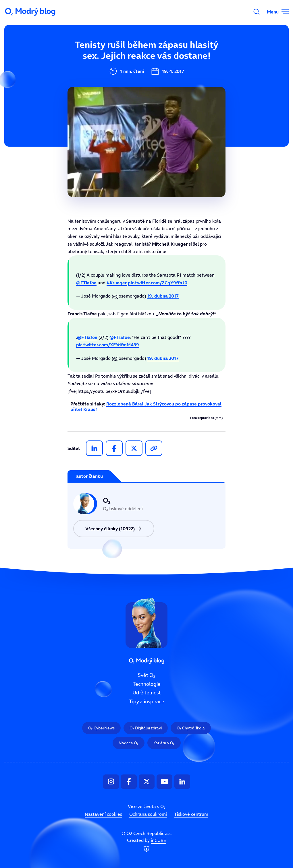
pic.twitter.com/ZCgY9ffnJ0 (158, 283)
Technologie (147, 684)
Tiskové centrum (191, 814)
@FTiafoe (86, 283)
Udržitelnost (147, 693)
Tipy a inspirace (147, 702)
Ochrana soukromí (148, 814)
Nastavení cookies (103, 814)
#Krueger (117, 283)
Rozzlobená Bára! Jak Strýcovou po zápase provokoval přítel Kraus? (146, 406)
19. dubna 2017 (163, 296)
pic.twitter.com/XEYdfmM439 (108, 345)
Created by (146, 846)
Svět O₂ (146, 675)
